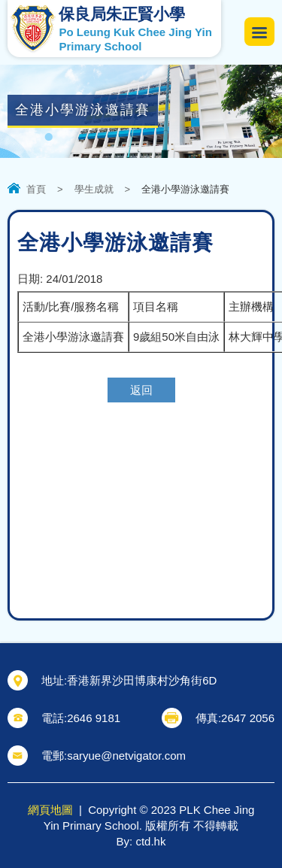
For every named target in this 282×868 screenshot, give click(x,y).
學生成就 (94, 189)
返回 (141, 390)
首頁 (36, 189)
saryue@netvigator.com (126, 756)
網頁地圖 (50, 810)
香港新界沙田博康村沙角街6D (142, 680)
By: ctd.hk (141, 841)
